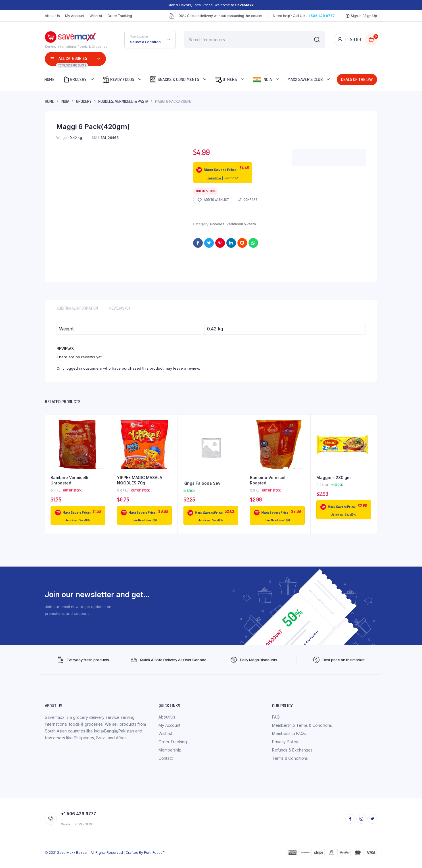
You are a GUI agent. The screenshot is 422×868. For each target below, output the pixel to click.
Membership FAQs (289, 733)
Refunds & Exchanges (292, 750)
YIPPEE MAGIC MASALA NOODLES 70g (140, 480)
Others (226, 79)
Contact (166, 758)
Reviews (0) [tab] (120, 308)
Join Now (214, 178)
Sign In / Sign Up (361, 16)
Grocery (75, 79)
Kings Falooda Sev (202, 483)
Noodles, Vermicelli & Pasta (123, 101)
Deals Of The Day (356, 79)
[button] (213, 200)
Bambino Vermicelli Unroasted (69, 480)
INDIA (65, 101)
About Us (52, 16)
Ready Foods (118, 79)
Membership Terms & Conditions (302, 725)
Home (49, 79)
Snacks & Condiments (174, 79)
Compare (250, 200)
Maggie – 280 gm (333, 477)
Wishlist (96, 16)
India (262, 80)
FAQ (276, 717)
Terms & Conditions (290, 758)
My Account (75, 16)
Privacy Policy (285, 742)
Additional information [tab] (77, 308)
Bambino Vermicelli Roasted (269, 480)
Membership (170, 750)
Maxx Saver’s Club (305, 79)
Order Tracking (120, 16)
